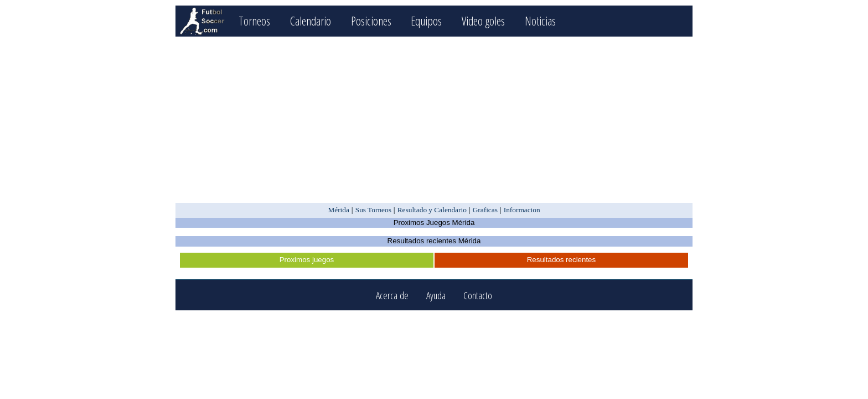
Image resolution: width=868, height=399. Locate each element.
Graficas (485, 210)
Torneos (254, 21)
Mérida (339, 210)
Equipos (426, 21)
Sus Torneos (373, 210)
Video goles (483, 21)
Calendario (311, 21)
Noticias (540, 21)
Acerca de (392, 295)
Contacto (478, 295)
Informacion (522, 210)
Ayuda (436, 295)
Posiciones (371, 21)
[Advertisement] (434, 120)
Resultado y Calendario (432, 210)
